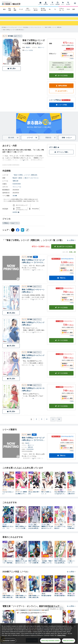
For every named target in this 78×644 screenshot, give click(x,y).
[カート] (63, 3)
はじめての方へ (61, 95)
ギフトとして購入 (61, 156)
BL (50, 9)
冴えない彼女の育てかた (34, 497)
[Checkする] (19, 67)
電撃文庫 (15, 185)
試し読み (12, 72)
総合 (4, 9)
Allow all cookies (69, 641)
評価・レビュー (67, 141)
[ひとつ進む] (53, 423)
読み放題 (10, 9)
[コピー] (27, 234)
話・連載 (15, 9)
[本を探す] (68, 3)
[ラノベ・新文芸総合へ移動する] (24, 31)
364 (15, 199)
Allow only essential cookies (50, 641)
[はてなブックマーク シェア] (23, 234)
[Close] (75, 626)
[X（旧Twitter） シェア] (13, 234)
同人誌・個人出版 (43, 9)
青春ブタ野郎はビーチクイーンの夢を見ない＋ (33, 295)
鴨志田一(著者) (17, 182)
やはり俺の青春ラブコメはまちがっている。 (60, 497)
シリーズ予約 (55, 104)
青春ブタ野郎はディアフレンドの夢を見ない (33, 327)
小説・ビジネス (28, 9)
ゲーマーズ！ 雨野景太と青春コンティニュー (21, 497)
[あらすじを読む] (24, 162)
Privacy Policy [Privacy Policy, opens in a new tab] (61, 635)
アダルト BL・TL (62, 9)
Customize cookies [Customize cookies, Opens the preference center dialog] (9, 641)
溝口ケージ (41, 51)
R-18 (68, 9)
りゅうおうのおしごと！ (8, 497)
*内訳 (72, 62)
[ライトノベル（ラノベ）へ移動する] (36, 31)
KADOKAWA (17, 188)
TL (55, 9)
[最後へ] (59, 423)
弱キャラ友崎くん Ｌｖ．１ (47, 497)
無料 (74, 9)
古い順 (65, 256)
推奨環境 (16, 216)
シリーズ (32, 141)
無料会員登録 (61, 89)
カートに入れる (61, 79)
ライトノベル (17, 191)
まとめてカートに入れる (63, 250)
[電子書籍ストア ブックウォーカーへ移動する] (9, 31)
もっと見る (71, 244)
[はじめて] (52, 3)
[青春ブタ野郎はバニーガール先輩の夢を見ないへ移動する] (14, 33)
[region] (39, 634)
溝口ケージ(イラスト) (31, 182)
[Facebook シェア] (18, 234)
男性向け (6, 227)
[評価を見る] (28, 54)
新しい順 (72, 256)
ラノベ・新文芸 (36, 9)
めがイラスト (15, 227)
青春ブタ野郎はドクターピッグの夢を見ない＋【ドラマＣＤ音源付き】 (33, 265)
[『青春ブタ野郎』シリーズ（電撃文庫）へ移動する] (53, 31)
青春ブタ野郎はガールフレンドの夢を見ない (33, 360)
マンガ (21, 9)
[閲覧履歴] (58, 3)
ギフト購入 (54, 151)
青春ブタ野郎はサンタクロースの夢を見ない (33, 393)
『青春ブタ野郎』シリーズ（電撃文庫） (25, 179)
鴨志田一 (28, 51)
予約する (61, 282)
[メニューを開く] (75, 3)
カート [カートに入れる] (61, 311)
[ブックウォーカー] (11, 3)
